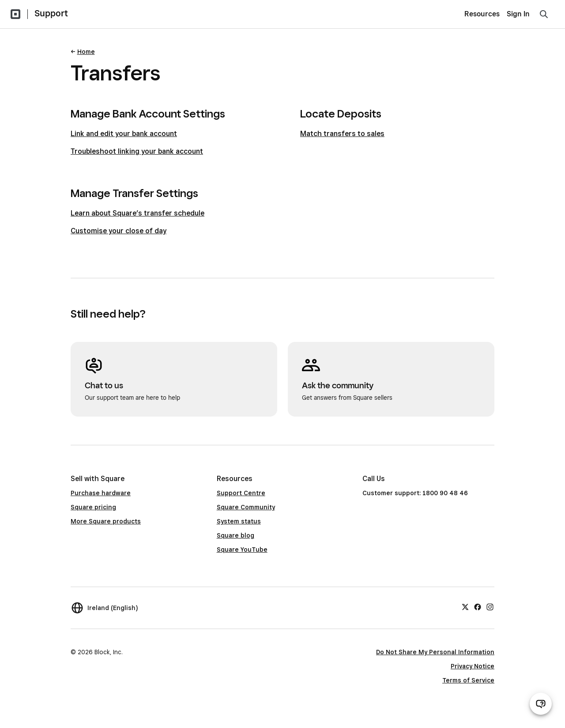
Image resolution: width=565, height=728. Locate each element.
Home (86, 52)
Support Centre (241, 493)
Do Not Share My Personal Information (435, 652)
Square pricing (93, 507)
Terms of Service (468, 680)
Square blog (235, 535)
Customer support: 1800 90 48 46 (415, 493)
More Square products (106, 521)
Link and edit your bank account (124, 134)
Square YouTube (242, 550)
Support (51, 13)
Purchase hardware (101, 493)
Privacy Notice (473, 666)
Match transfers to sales (342, 134)
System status (239, 521)
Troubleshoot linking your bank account (137, 151)
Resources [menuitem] (482, 14)
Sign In (518, 14)
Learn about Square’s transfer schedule (137, 213)
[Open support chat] (541, 704)
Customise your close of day (119, 231)
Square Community (246, 507)
